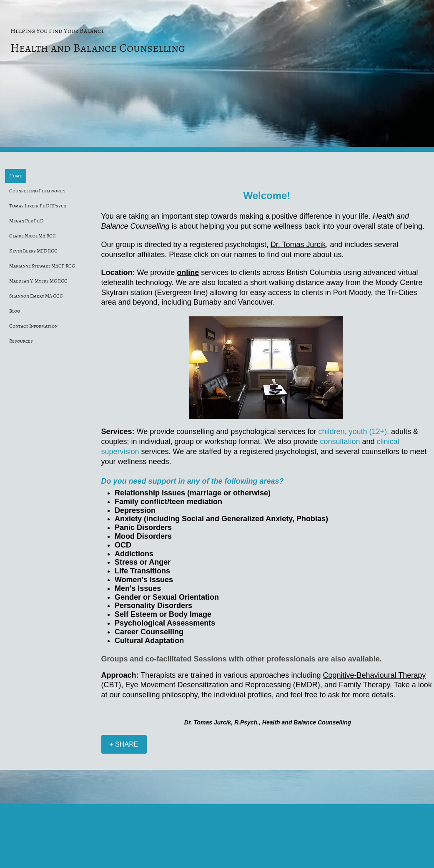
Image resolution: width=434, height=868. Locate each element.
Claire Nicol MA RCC (33, 236)
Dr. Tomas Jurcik (298, 245)
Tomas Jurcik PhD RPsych (38, 206)
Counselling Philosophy (37, 191)
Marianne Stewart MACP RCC (42, 266)
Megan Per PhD (26, 221)
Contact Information (33, 326)
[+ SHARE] (124, 744)
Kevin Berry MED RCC (33, 251)
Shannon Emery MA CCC (36, 296)
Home (16, 176)
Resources (21, 341)
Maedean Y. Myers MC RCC (38, 281)
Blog (15, 311)
